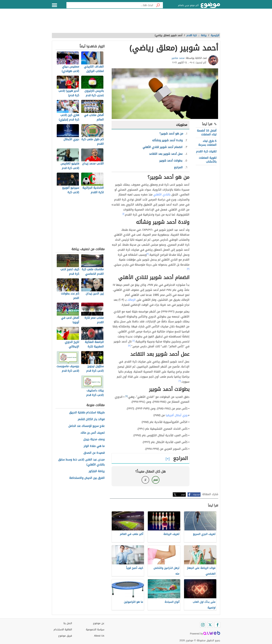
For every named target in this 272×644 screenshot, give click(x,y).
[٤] (134, 341)
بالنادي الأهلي (162, 194)
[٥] (129, 346)
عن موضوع (99, 623)
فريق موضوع (65, 636)
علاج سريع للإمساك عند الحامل (86, 426)
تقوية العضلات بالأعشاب (208, 160)
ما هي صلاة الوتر (94, 446)
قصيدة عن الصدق (94, 453)
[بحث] (158, 5)
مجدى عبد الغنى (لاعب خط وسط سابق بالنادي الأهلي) (81, 462)
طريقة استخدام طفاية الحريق (87, 413)
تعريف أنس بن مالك (93, 433)
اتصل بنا (68, 623)
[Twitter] (210, 625)
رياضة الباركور (97, 471)
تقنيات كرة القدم (206, 151)
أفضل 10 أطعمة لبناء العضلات (207, 133)
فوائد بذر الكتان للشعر (91, 419)
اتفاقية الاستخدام (63, 630)
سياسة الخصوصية (95, 630)
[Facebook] (217, 625)
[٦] (180, 381)
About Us (99, 636)
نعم (156, 480)
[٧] (126, 396)
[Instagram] (203, 625)
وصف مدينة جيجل (94, 439)
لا (145, 480)
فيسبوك (196, 495)
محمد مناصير (178, 58)
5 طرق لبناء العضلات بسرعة (207, 143)
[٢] (148, 254)
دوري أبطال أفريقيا (177, 415)
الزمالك (131, 300)
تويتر (183, 495)
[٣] (188, 269)
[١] (124, 214)
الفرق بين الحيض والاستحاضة (87, 478)
